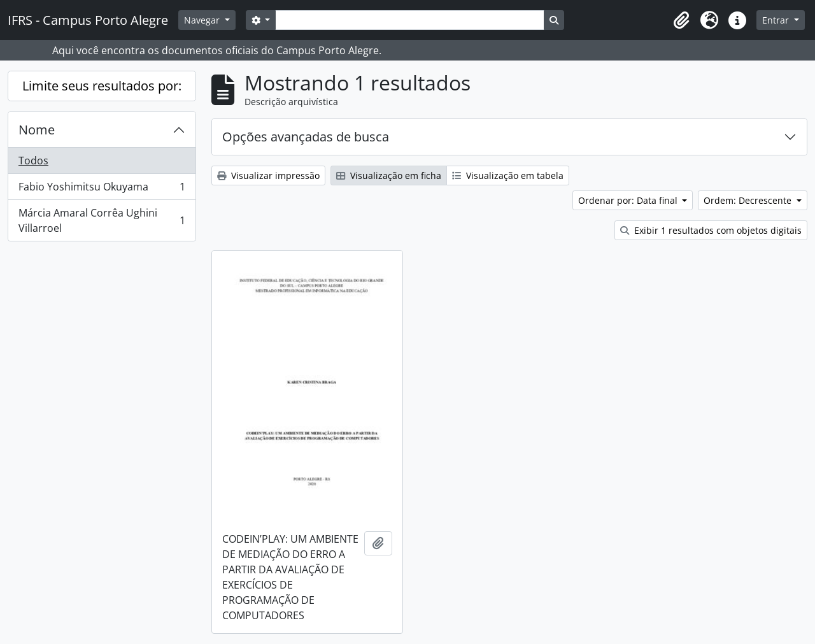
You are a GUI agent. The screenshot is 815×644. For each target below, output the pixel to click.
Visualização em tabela (508, 175)
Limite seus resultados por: (102, 86)
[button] (681, 20)
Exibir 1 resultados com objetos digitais (711, 230)
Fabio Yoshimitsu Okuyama (102, 190)
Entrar (777, 20)
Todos (33, 161)
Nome (37, 130)
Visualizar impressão (268, 175)
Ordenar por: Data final (629, 200)
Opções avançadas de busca (306, 137)
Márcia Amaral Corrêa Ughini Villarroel (102, 220)
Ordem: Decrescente (749, 200)
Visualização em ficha (389, 175)
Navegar (203, 20)
